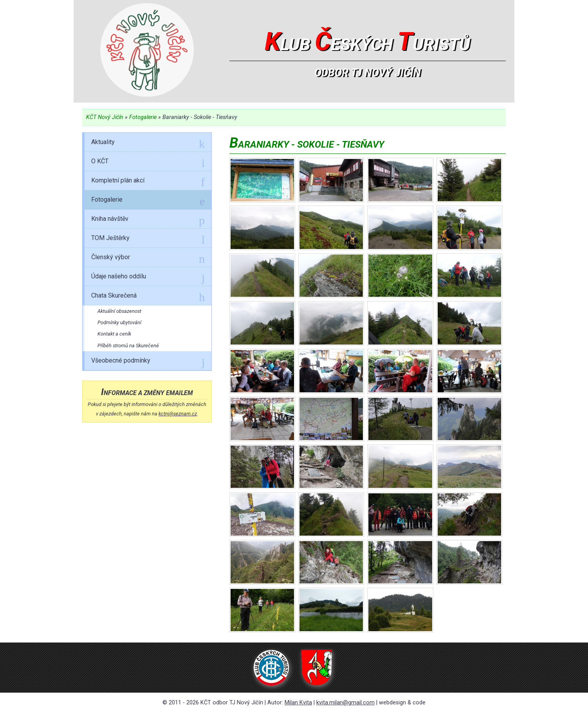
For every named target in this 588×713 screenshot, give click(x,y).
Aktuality (148, 143)
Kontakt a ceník (114, 334)
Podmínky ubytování (119, 322)
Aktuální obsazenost (119, 311)
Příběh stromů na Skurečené (128, 346)
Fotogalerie (143, 117)
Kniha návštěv (148, 220)
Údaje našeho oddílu (148, 278)
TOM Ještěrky (148, 239)
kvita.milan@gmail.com (345, 703)
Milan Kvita (298, 703)
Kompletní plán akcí (148, 182)
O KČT (148, 162)
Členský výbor (148, 258)
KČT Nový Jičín (105, 117)
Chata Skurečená (148, 297)
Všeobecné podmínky (148, 362)
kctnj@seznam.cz (178, 414)
